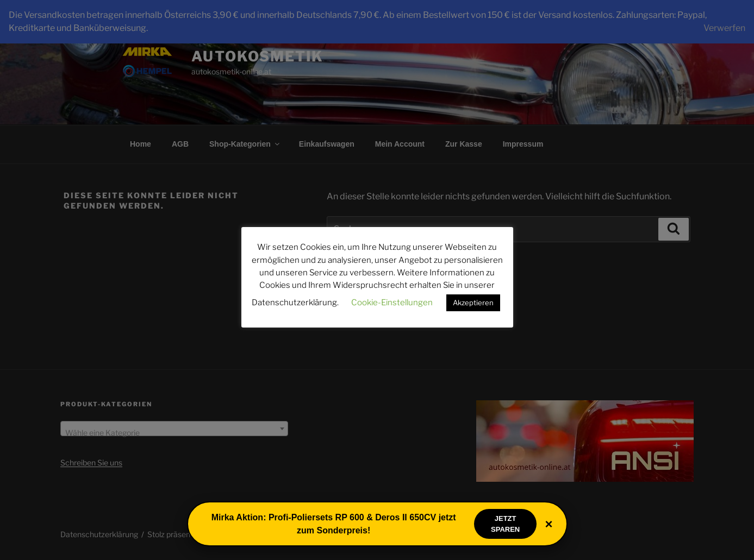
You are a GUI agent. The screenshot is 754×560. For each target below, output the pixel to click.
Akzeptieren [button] (473, 303)
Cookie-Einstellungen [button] (392, 303)
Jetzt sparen (505, 524)
